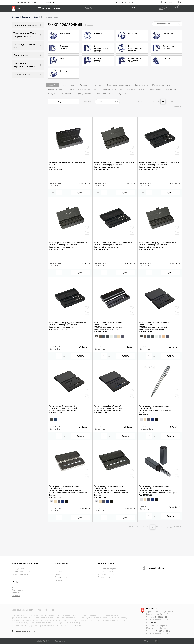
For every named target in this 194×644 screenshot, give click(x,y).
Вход (180, 2)
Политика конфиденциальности (24, 631)
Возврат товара (61, 577)
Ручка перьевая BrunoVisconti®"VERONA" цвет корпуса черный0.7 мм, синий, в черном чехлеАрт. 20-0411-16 (108, 409)
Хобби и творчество (106, 574)
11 (167, 101)
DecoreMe (16, 596)
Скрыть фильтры (66, 102)
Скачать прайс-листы (20, 574)
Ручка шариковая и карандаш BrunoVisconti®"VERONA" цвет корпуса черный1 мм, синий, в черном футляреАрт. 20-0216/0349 (114, 166)
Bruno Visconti (17, 590)
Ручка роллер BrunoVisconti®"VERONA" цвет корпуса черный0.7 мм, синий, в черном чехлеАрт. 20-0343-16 (63, 409)
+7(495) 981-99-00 (127, 2)
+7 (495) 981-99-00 (162, 617)
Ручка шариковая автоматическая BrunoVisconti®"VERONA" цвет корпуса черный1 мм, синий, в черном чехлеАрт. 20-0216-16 (154, 327)
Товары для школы (106, 577)
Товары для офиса (105, 571)
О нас (57, 568)
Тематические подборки (108, 568)
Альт (13, 587)
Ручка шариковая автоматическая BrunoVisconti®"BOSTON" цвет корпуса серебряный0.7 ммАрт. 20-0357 (155, 410)
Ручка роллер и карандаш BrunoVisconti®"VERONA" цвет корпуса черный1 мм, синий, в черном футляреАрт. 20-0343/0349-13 (67, 326)
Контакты (59, 580)
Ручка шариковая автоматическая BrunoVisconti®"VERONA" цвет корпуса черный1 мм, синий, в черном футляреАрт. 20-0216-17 (109, 327)
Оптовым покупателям (21, 571)
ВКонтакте (39, 610)
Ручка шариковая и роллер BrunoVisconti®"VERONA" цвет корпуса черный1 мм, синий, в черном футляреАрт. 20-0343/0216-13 (113, 246)
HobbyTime (16, 593)
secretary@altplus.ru (160, 619)
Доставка (59, 571)
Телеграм (53, 610)
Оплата (58, 574)
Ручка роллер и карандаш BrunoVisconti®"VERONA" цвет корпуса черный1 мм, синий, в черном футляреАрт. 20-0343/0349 (157, 246)
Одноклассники (46, 610)
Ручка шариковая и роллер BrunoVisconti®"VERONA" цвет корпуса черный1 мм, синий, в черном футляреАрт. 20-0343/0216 (68, 246)
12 (172, 101)
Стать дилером (18, 568)
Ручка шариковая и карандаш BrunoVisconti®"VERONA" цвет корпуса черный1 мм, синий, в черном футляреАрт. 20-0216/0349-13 (159, 166)
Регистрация (167, 2)
